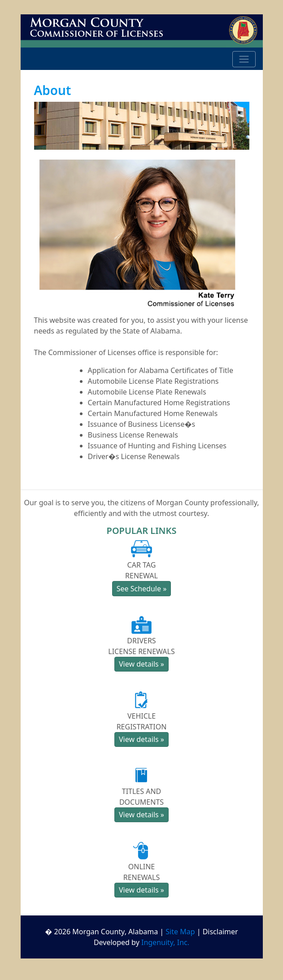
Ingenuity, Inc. (165, 942)
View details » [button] (141, 664)
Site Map (180, 932)
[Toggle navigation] (244, 59)
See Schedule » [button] (142, 589)
